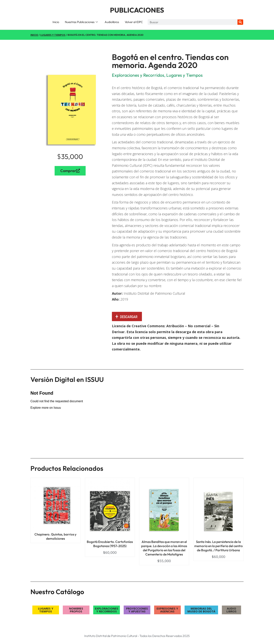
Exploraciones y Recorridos (138, 75)
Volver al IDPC (134, 22)
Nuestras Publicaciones (81, 22)
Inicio (56, 22)
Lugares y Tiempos (53, 35)
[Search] (240, 22)
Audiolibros (112, 22)
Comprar (70, 171)
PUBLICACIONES (137, 10)
